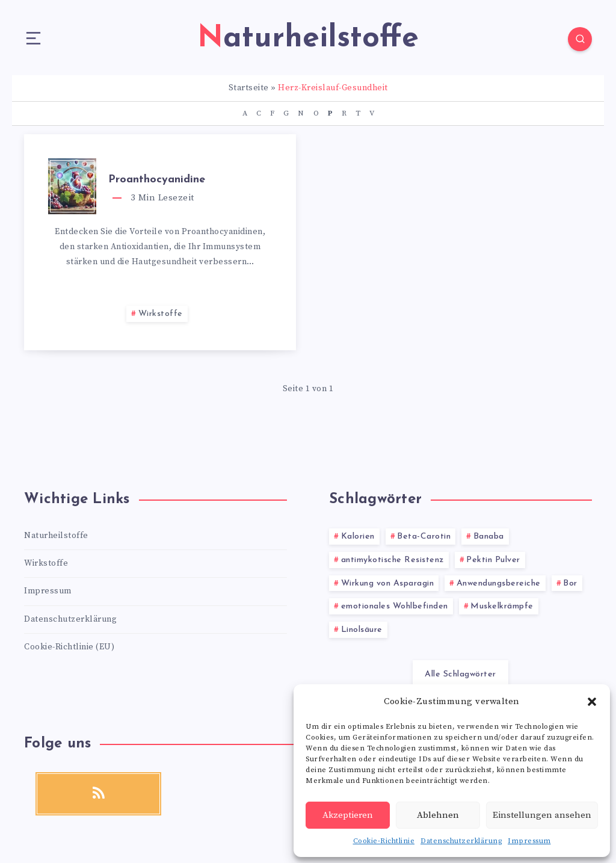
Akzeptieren (348, 815)
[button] (592, 702)
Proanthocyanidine (157, 180)
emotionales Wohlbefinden (395, 606)
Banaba (489, 537)
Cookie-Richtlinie (384, 841)
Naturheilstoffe (56, 536)
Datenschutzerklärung (461, 841)
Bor (570, 583)
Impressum (529, 841)
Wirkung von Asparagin (388, 583)
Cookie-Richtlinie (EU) (69, 647)
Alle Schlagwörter (460, 674)
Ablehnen (438, 815)
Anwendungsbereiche (499, 583)
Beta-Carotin (424, 537)
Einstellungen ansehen (542, 815)
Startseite (249, 88)
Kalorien (358, 537)
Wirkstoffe (161, 314)
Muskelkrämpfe (502, 606)
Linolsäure (362, 630)
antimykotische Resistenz (393, 560)
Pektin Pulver (493, 560)
